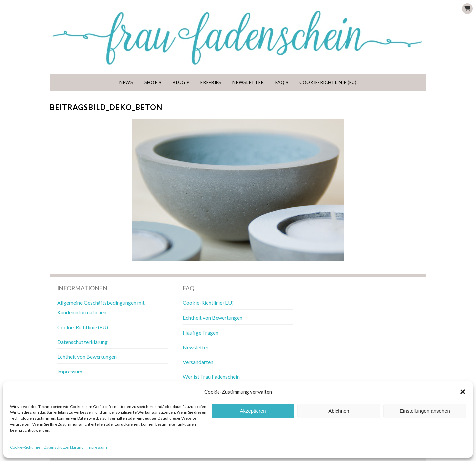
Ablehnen (339, 411)
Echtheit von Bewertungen (87, 356)
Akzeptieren (253, 411)
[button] (463, 392)
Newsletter (248, 82)
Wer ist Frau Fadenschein (211, 377)
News (126, 82)
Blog (179, 82)
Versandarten (198, 362)
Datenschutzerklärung (63, 447)
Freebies (211, 82)
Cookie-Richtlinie (25, 447)
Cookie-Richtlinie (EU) (328, 82)
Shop (151, 82)
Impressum (97, 447)
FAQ (280, 82)
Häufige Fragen (200, 332)
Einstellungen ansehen (425, 411)
